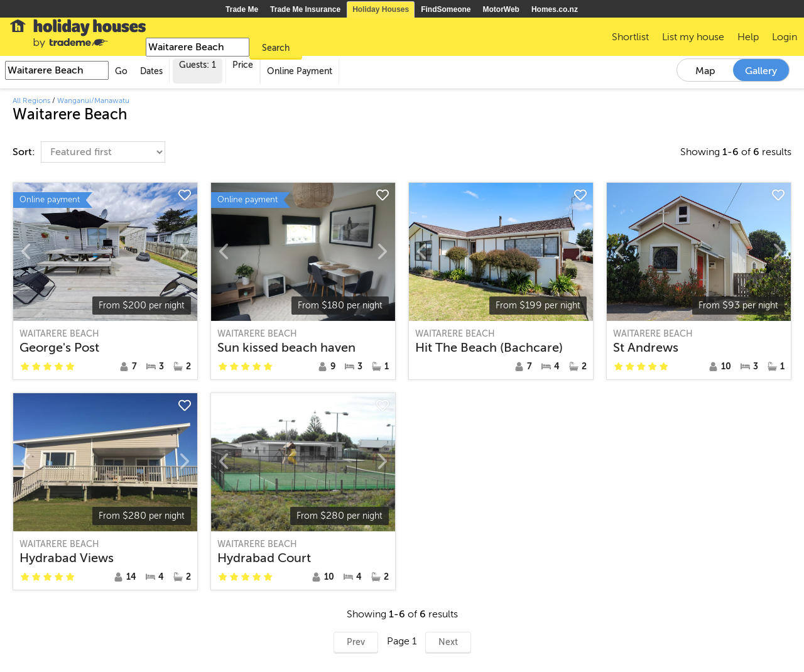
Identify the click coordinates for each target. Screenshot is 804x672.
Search (276, 48)
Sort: (25, 152)
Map (705, 71)
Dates (151, 71)
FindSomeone (446, 9)
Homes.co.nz (555, 9)
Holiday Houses (381, 9)
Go (121, 71)
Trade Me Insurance (305, 9)
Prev (356, 642)
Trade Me (242, 9)
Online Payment (300, 71)
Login (785, 37)
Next (448, 642)
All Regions (31, 100)
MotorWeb (501, 9)
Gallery (761, 71)
